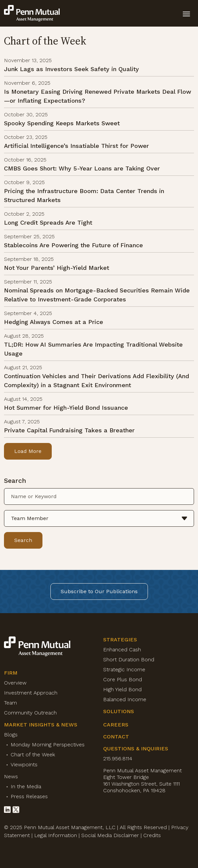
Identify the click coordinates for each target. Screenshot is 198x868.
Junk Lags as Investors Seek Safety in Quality (71, 69)
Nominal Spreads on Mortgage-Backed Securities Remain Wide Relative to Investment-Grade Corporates (97, 295)
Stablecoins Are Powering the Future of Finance (73, 245)
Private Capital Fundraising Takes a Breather (69, 430)
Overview (15, 683)
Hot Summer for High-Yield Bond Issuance (66, 408)
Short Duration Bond (129, 659)
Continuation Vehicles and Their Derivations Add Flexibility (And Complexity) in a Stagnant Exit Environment (97, 380)
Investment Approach (31, 693)
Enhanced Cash (122, 650)
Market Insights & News (41, 725)
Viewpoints (24, 764)
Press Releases (29, 796)
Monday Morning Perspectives (48, 745)
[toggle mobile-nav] (186, 13)
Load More (28, 451)
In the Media (26, 786)
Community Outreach (30, 713)
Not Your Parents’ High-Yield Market (57, 268)
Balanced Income (125, 699)
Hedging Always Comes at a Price (54, 322)
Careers (116, 725)
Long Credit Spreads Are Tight (48, 222)
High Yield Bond (122, 689)
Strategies (120, 640)
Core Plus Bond (123, 679)
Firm (11, 673)
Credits (152, 835)
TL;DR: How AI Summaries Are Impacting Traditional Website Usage (93, 349)
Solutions (119, 711)
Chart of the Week (33, 755)
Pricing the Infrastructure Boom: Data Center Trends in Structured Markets (84, 195)
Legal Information (56, 835)
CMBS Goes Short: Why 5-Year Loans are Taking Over (82, 168)
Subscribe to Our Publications (99, 591)
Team (10, 703)
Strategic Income (124, 669)
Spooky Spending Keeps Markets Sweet (62, 123)
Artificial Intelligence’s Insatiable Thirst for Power (76, 146)
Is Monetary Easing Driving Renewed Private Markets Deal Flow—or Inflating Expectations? (98, 96)
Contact (116, 737)
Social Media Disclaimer (110, 835)
